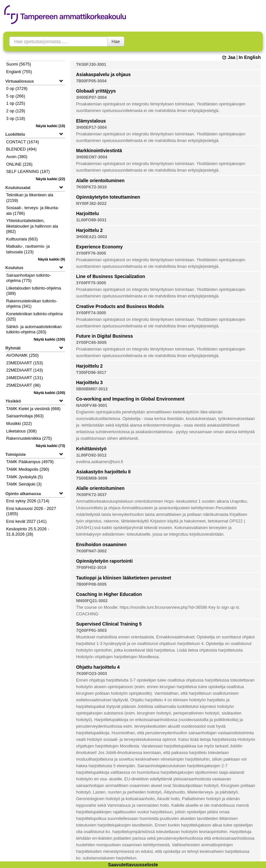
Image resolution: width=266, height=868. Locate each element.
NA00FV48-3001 (92, 406)
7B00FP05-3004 (91, 81)
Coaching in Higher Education (109, 594)
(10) (51, 126)
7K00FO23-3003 (92, 674)
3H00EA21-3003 (92, 237)
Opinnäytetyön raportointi (104, 561)
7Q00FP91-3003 (91, 630)
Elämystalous (91, 121)
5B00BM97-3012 (92, 389)
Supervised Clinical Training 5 (109, 624)
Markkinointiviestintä (99, 151)
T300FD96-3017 (91, 373)
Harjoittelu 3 (89, 382)
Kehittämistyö (91, 449)
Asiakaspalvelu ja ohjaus (103, 74)
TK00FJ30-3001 (91, 65)
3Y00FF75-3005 (91, 283)
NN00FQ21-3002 (92, 601)
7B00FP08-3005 (91, 584)
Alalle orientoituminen (100, 181)
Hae (116, 42)
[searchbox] (58, 42)
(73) (51, 446)
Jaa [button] (229, 57)
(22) (51, 179)
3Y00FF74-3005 (91, 313)
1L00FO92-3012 (91, 455)
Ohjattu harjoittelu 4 (98, 667)
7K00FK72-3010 (91, 187)
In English (250, 57)
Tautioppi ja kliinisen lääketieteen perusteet (124, 578)
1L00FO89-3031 (91, 220)
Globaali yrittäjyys (96, 91)
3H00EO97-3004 (92, 157)
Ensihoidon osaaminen (101, 545)
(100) (49, 339)
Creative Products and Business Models (120, 306)
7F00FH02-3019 (91, 568)
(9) (52, 259)
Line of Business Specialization (111, 276)
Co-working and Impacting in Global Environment (130, 399)
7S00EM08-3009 (92, 478)
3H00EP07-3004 (91, 98)
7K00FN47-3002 (91, 551)
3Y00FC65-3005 (91, 343)
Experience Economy (100, 247)
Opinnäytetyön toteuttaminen (108, 197)
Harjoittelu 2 (89, 230)
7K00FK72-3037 (91, 495)
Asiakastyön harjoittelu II (103, 472)
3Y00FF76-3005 (91, 253)
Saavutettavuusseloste (133, 865)
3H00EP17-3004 (91, 127)
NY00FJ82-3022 (91, 204)
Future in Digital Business (105, 336)
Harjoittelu (88, 213)
